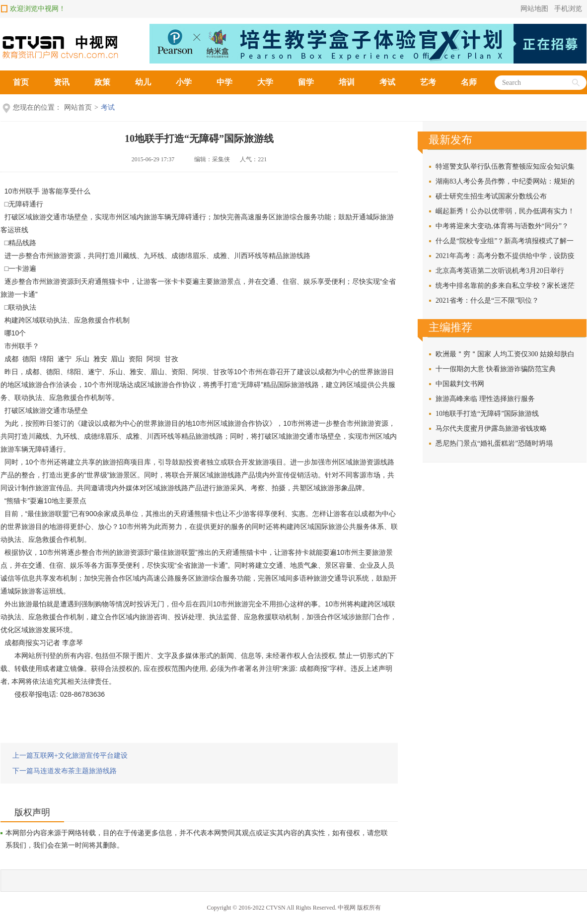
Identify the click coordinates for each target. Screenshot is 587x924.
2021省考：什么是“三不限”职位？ (487, 300)
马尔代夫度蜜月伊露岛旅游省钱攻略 (491, 429)
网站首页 (78, 107)
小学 (184, 82)
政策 (102, 82)
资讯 (62, 82)
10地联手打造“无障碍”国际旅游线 (199, 138)
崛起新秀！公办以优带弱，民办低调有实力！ (505, 211)
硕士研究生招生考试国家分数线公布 (491, 196)
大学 (265, 82)
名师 (469, 82)
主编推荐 (450, 327)
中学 (224, 82)
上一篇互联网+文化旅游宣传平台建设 (70, 756)
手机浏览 (568, 9)
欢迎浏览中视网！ (38, 9)
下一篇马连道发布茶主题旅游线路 (65, 771)
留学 (306, 82)
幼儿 (143, 82)
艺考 (428, 82)
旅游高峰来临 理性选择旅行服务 (485, 399)
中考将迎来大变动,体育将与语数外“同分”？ (502, 226)
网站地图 (534, 9)
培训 (347, 82)
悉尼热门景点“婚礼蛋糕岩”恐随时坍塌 (494, 443)
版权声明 (32, 812)
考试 (387, 82)
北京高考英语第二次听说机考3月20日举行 (500, 271)
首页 (21, 82)
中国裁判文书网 (460, 384)
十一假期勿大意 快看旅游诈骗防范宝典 (496, 369)
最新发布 (450, 140)
